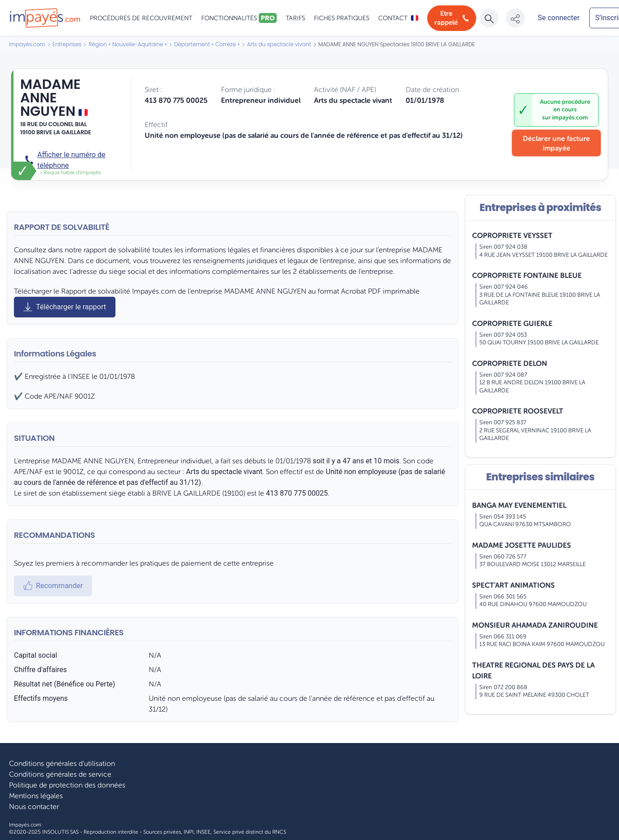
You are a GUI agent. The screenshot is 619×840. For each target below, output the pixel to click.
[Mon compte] (559, 18)
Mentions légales (36, 796)
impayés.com (570, 118)
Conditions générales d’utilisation (62, 764)
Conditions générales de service (60, 774)
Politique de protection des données (67, 785)
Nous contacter (34, 807)
